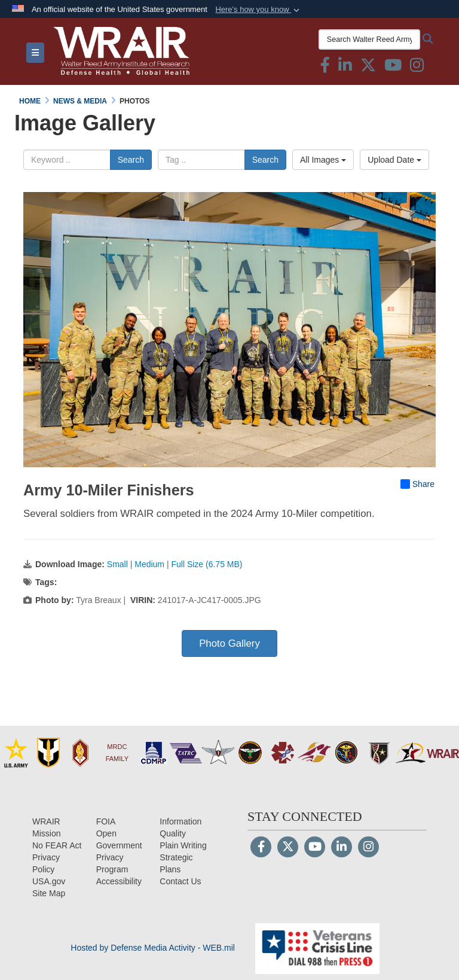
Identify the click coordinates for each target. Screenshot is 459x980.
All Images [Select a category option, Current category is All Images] (323, 160)
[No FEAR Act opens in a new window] (57, 845)
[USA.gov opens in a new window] (49, 881)
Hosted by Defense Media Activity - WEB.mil (153, 948)
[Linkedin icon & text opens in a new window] (345, 68)
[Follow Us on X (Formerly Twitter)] (288, 848)
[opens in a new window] (119, 881)
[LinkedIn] (342, 848)
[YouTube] (315, 848)
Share (417, 484)
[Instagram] (368, 848)
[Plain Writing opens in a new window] (183, 845)
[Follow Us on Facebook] (261, 848)
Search (131, 160)
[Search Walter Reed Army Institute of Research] (369, 39)
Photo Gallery (229, 643)
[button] (258, 10)
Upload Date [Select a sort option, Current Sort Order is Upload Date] (394, 160)
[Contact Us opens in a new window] (180, 881)
